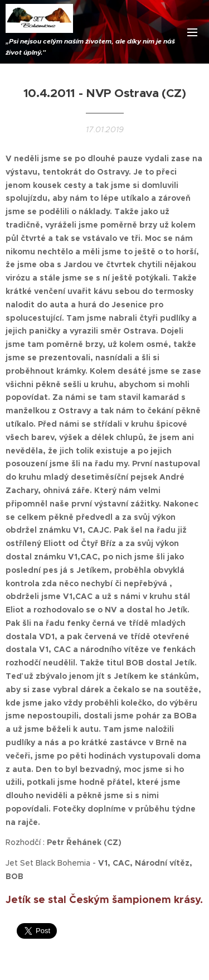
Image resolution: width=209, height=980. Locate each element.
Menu (192, 32)
